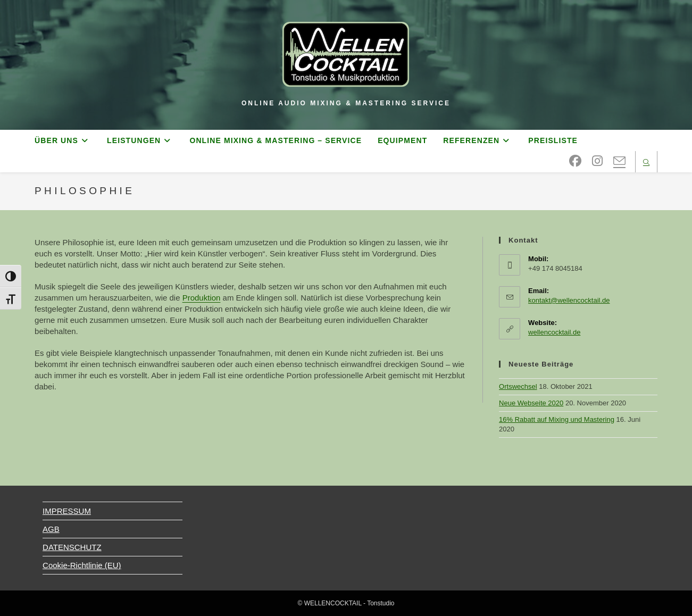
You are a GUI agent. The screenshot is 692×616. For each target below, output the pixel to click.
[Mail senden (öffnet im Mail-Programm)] (619, 161)
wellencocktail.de (554, 332)
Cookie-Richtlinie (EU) (82, 565)
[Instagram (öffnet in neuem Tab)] (597, 161)
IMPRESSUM (67, 511)
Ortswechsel (518, 386)
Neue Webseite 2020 (531, 403)
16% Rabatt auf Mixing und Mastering (557, 419)
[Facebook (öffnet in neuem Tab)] (575, 161)
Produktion (202, 298)
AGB (51, 529)
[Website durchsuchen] (646, 163)
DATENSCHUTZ (72, 547)
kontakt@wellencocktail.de (569, 300)
